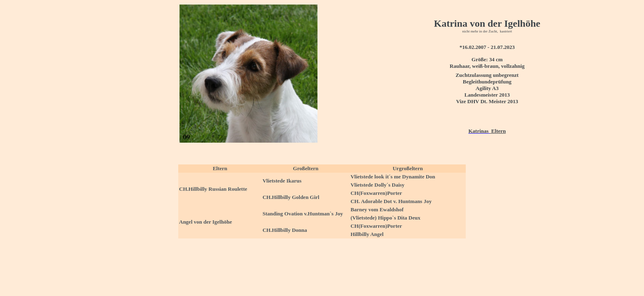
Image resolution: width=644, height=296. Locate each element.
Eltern (498, 131)
